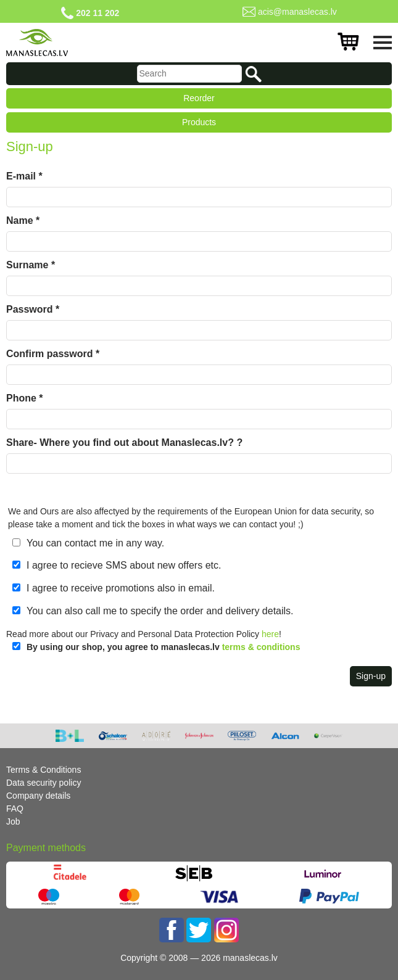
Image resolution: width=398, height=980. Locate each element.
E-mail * (24, 176)
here (270, 634)
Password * (33, 309)
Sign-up (371, 676)
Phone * (25, 398)
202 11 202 (97, 13)
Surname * (31, 265)
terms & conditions (261, 647)
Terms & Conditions (44, 770)
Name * (23, 220)
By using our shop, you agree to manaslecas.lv (163, 647)
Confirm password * (53, 354)
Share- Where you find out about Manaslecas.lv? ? (124, 443)
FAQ (15, 809)
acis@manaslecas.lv (297, 12)
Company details (38, 796)
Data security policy (44, 783)
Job (13, 821)
